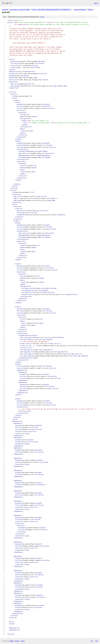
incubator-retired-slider (20, 9)
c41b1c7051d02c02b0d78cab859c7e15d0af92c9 (51, 9)
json (96, 641)
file (42, 17)
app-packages (80, 9)
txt (92, 641)
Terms (23, 641)
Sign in (96, 3)
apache (5, 9)
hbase (90, 9)
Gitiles (12, 641)
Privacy (17, 641)
